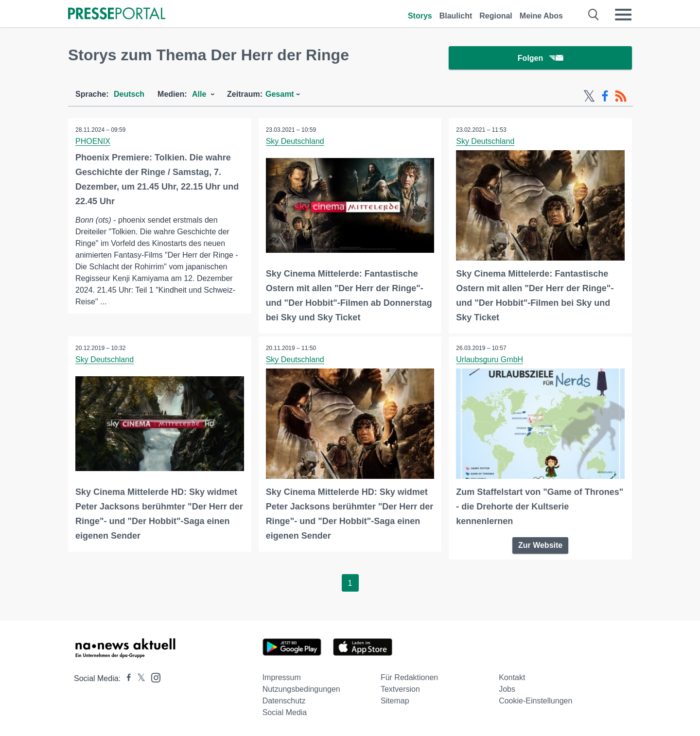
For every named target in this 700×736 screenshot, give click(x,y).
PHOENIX (93, 141)
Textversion (400, 689)
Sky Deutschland (295, 141)
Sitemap (395, 701)
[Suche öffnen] (594, 15)
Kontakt (512, 677)
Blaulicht (456, 16)
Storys (420, 16)
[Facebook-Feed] (605, 96)
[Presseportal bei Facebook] (126, 678)
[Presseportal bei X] (138, 678)
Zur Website (540, 545)
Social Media (285, 712)
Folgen (540, 58)
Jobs (507, 689)
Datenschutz (284, 701)
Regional (496, 16)
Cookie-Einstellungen (535, 701)
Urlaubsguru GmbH (490, 359)
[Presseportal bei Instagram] (153, 677)
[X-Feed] (589, 96)
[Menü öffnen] (623, 15)
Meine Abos (541, 16)
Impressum (282, 677)
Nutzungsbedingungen (301, 689)
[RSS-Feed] (621, 96)
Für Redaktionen (409, 677)
